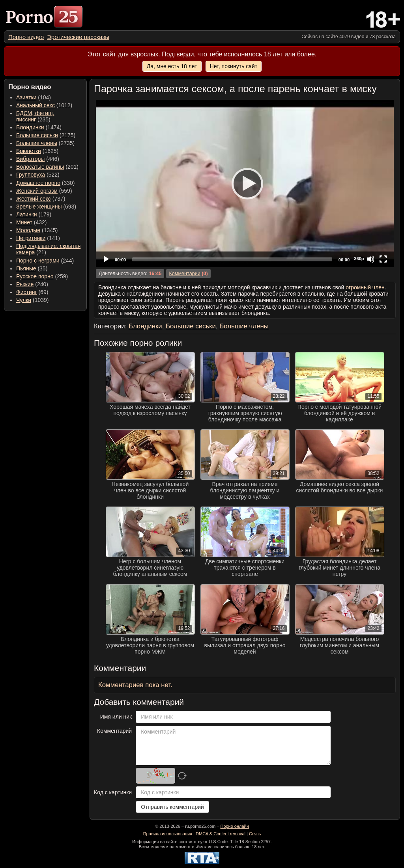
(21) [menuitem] (48, 249)
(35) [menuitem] (32, 268)
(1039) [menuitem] (33, 300)
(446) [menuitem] (38, 159)
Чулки (24, 300)
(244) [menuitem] (45, 261)
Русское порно (35, 276)
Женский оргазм (37, 191)
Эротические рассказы (78, 37)
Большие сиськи (37, 135)
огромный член (365, 287)
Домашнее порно (38, 183)
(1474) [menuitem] (39, 127)
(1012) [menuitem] (44, 105)
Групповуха (31, 175)
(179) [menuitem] (34, 214)
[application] (245, 183)
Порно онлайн (234, 826)
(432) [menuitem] (32, 222)
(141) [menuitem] (38, 238)
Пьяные (26, 268)
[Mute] (370, 259)
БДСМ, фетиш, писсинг (35, 116)
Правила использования (168, 834)
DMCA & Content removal (221, 834)
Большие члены (37, 143)
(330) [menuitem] (46, 183)
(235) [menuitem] (35, 116)
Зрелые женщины (39, 207)
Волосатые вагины (40, 167)
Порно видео (26, 37)
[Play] (245, 183)
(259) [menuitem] (42, 276)
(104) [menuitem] (34, 97)
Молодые (28, 230)
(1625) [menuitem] (37, 151)
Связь (255, 834)
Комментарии (184, 274)
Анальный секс (36, 105)
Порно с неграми (38, 261)
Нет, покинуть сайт (234, 66)
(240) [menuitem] (32, 284)
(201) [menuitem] (47, 167)
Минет (24, 222)
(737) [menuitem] (41, 199)
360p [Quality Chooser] (359, 259)
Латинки (27, 214)
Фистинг (27, 292)
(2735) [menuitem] (45, 143)
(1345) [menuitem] (37, 230)
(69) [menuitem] (32, 292)
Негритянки (31, 238)
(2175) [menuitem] (46, 135)
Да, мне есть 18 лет (172, 66)
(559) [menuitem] (44, 191)
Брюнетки (29, 151)
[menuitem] (26, 37)
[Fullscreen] (383, 259)
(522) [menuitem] (38, 175)
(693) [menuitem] (46, 207)
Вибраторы (30, 159)
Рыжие (25, 284)
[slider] (232, 259)
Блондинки (30, 127)
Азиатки (26, 97)
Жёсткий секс (34, 199)
